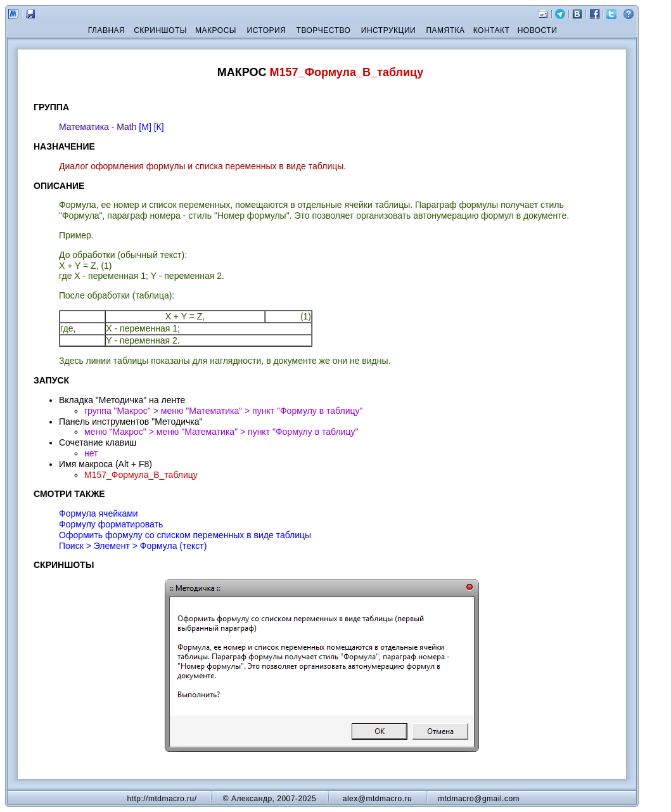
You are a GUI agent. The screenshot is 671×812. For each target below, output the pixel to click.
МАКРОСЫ (216, 30)
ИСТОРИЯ (267, 30)
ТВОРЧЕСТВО (324, 30)
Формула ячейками (99, 513)
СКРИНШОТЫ (160, 30)
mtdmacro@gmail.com (479, 799)
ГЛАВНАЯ (107, 30)
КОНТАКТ (492, 30)
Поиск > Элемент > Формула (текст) (133, 546)
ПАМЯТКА (445, 30)
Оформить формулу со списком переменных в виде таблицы (185, 535)
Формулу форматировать (111, 524)
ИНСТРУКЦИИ (388, 30)
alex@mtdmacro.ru (378, 799)
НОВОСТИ (538, 30)
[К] (159, 127)
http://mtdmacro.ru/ (162, 799)
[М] (145, 127)
